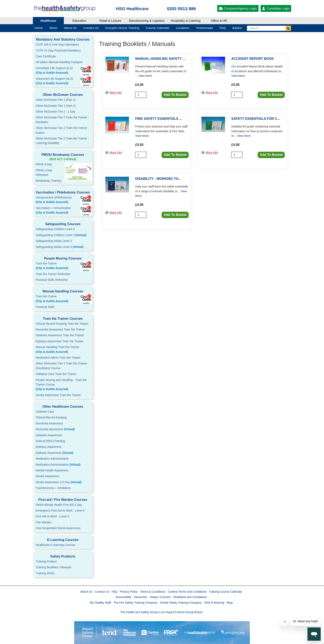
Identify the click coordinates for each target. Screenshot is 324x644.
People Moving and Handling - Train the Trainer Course (63, 385)
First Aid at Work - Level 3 (52, 516)
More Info (116, 93)
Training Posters (46, 561)
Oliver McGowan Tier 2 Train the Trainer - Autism (62, 130)
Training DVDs (45, 573)
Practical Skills (45, 307)
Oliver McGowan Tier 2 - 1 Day (55, 112)
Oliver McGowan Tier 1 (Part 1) (56, 100)
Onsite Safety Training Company (181, 603)
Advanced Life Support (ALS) (63, 81)
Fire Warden (44, 522)
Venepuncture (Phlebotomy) (63, 200)
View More (145, 76)
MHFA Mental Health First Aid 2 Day (59, 505)
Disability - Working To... (158, 179)
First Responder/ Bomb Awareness (58, 528)
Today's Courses (160, 597)
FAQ (114, 592)
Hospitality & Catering (186, 21)
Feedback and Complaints (190, 597)
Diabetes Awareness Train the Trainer (60, 335)
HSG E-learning (214, 603)
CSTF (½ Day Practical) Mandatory (58, 50)
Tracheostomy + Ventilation (53, 488)
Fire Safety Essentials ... (158, 119)
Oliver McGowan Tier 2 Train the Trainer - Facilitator (62, 120)
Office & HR (219, 21)
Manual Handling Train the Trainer (63, 350)
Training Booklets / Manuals (54, 567)
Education (79, 21)
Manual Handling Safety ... (160, 59)
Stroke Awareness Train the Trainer (58, 395)
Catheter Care (45, 412)
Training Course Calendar (225, 592)
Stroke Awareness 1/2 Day (59, 482)
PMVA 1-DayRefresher (44, 173)
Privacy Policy (129, 592)
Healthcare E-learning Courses (55, 545)
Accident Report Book (253, 59)
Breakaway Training (48, 181)
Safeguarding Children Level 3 (55, 229)
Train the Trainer (63, 266)
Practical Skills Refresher (52, 280)
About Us (86, 592)
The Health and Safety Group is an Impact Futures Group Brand (161, 612)
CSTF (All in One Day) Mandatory (57, 44)
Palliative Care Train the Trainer (56, 374)
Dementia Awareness (49, 423)
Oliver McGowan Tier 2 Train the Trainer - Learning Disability (62, 141)
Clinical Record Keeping (51, 417)
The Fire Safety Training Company (135, 603)
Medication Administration (52, 459)
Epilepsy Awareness (49, 447)
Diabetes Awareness (49, 435)
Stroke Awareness (47, 476)
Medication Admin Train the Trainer (58, 358)
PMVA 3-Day (44, 164)
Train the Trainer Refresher (53, 274)
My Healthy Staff (100, 603)
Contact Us (102, 592)
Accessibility (123, 597)
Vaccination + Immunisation (57, 211)
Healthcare (48, 21)
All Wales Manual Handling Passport (59, 62)
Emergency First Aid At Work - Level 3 (60, 511)
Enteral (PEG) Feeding (50, 441)
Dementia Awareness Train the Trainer (60, 329)
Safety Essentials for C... (256, 119)
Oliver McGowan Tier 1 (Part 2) (56, 106)
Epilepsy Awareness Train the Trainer (60, 341)
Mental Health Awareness (52, 470)
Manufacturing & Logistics (147, 21)
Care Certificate (46, 56)
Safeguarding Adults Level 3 (54, 241)
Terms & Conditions (153, 592)
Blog (230, 603)
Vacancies (141, 597)
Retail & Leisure (110, 21)
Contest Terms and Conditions (187, 592)
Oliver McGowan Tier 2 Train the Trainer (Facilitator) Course (61, 366)
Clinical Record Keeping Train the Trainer (62, 324)
